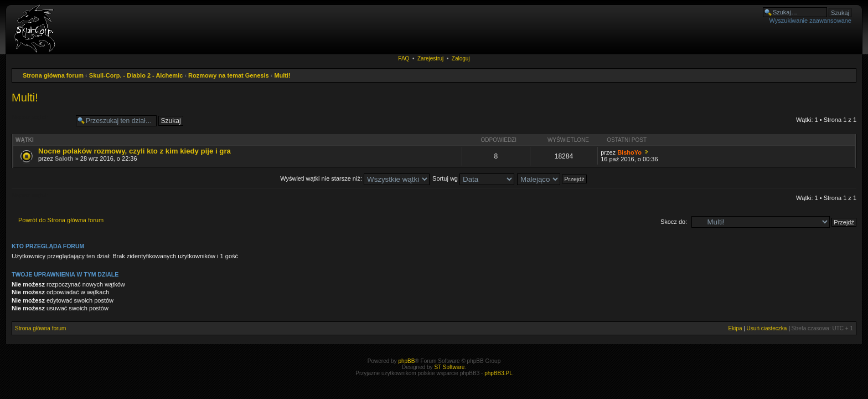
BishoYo (629, 152)
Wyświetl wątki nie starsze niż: (355, 178)
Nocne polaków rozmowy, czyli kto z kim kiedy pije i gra (135, 151)
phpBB (406, 361)
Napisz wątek (41, 121)
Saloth (64, 158)
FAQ (404, 58)
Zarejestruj (430, 58)
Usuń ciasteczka (767, 328)
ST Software (449, 367)
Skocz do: (674, 222)
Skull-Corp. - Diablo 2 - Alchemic (136, 75)
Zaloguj (461, 58)
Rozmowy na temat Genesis (229, 75)
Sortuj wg (473, 178)
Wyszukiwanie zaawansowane (810, 21)
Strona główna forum (53, 75)
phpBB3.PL (498, 373)
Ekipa (735, 328)
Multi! (282, 75)
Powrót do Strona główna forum (61, 220)
